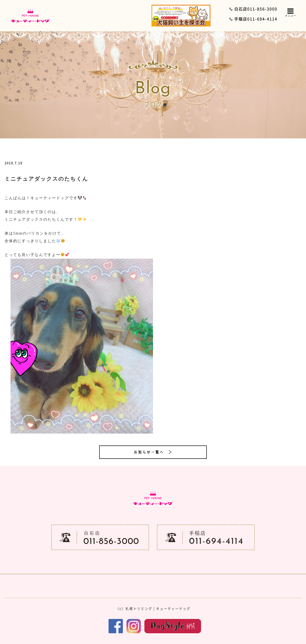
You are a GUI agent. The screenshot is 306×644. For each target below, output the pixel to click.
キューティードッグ (173, 608)
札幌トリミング (139, 608)
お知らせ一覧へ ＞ (153, 452)
